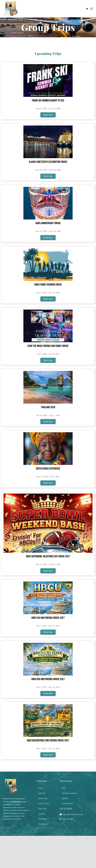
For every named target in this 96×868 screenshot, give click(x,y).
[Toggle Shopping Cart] (87, 9)
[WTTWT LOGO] (11, 780)
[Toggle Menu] (91, 9)
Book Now (48, 115)
